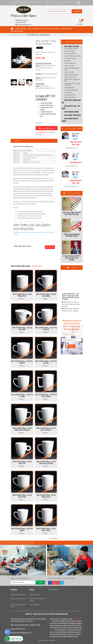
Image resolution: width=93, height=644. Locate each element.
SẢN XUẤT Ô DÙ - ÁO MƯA (51, 29)
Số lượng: (39, 123)
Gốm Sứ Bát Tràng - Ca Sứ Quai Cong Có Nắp (46, 462)
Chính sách (65, 2)
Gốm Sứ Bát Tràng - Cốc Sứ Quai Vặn (22, 329)
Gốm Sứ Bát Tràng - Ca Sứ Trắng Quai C (46, 496)
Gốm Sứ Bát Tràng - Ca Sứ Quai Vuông (46, 529)
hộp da (52, 630)
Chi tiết (22, 299)
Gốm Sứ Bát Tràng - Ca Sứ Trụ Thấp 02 (46, 329)
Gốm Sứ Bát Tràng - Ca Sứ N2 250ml (22, 529)
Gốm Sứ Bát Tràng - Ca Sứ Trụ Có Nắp (22, 395)
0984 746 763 (16, 639)
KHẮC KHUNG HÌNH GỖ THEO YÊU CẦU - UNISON (70, 310)
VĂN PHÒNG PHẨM (66, 29)
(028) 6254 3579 (43, 132)
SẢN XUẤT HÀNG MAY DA (35, 29)
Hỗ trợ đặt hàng (34, 605)
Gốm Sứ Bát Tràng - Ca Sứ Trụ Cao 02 (46, 362)
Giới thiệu (57, 2)
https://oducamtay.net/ (18, 595)
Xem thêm (53, 538)
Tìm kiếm (77, 11)
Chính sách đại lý (35, 595)
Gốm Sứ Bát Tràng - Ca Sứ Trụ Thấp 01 (22, 362)
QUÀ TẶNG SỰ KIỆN (20, 29)
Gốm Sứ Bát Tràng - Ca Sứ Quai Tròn (22, 462)
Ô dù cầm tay (45, 232)
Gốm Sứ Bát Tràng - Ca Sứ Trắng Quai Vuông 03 (22, 429)
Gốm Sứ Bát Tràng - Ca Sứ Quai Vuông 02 (46, 429)
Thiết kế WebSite (53, 589)
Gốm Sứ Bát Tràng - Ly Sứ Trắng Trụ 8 (22, 295)
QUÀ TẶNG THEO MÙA (17, 31)
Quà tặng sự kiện (19, 232)
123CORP (52, 640)
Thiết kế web (42, 640)
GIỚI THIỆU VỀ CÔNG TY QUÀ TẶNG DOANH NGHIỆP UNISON (71, 304)
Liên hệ (60, 4)
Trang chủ (48, 2)
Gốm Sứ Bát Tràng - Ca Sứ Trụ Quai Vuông (46, 395)
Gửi (72, 346)
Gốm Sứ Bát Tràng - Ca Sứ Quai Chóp (22, 496)
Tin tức (53, 4)
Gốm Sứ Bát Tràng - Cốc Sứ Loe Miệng (46, 295)
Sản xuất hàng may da (32, 232)
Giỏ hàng (80, 24)
